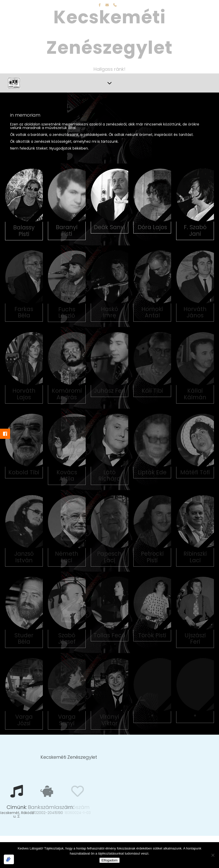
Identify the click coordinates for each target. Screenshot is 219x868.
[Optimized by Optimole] (9, 859)
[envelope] (107, 5)
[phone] (115, 5)
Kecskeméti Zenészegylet (109, 32)
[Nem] (213, 855)
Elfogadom (109, 860)
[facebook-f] (100, 5)
